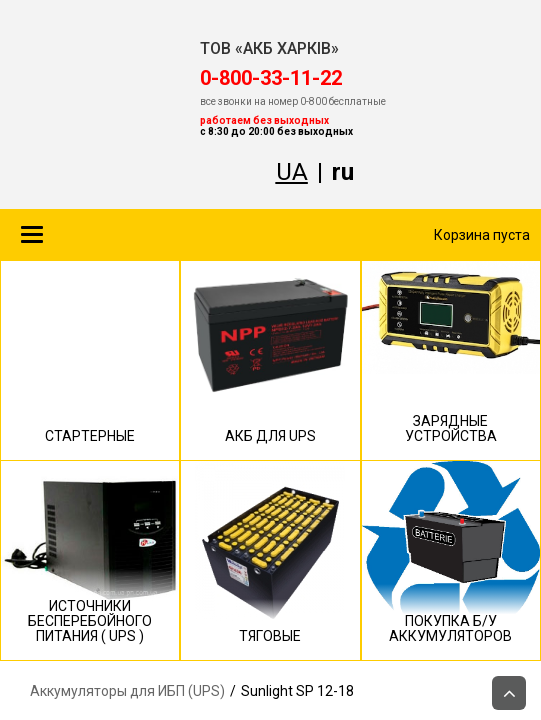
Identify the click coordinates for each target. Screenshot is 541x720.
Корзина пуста (482, 235)
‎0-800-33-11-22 (271, 78)
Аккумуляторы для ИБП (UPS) (127, 691)
